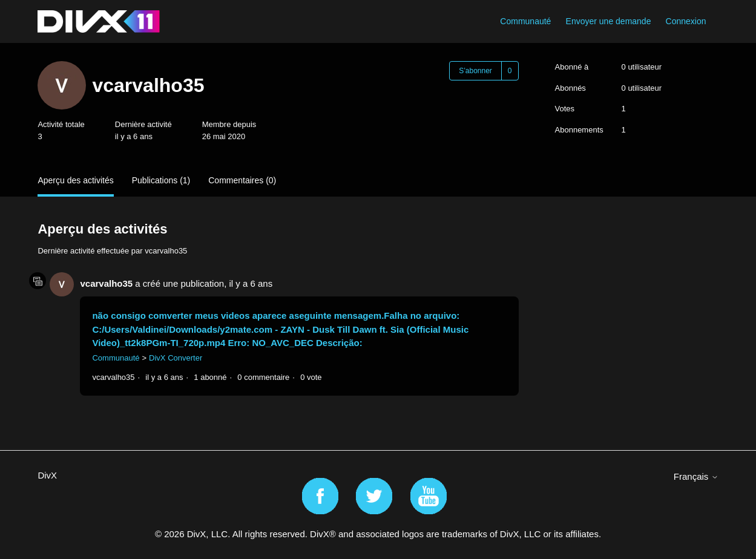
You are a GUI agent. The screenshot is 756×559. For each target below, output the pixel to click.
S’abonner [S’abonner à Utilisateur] (475, 71)
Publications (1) (161, 180)
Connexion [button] (686, 21)
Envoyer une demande (609, 21)
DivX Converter (176, 358)
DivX (47, 475)
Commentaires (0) (242, 180)
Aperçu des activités (75, 180)
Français (696, 476)
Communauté (525, 21)
